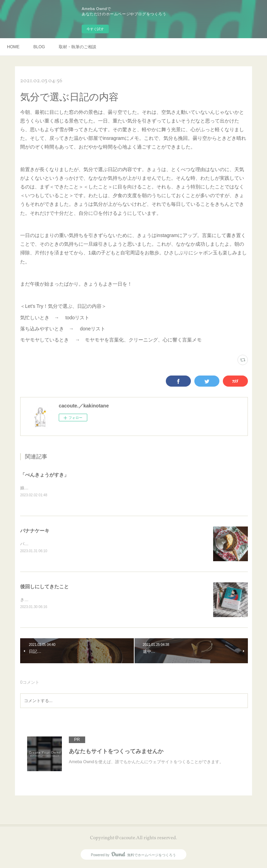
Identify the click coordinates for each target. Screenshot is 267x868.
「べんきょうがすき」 (44, 475)
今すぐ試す (95, 29)
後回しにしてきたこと (44, 588)
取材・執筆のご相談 (78, 47)
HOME (13, 47)
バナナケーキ (35, 531)
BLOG (39, 47)
